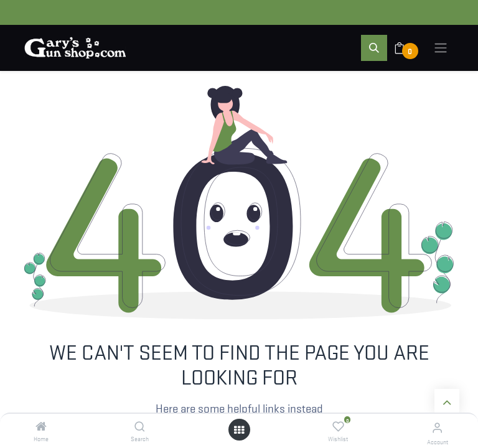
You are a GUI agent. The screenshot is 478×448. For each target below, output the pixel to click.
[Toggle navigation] (441, 48)
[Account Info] (437, 427)
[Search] (140, 426)
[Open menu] (239, 430)
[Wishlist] (338, 426)
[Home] (41, 426)
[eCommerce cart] (407, 48)
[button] (374, 48)
